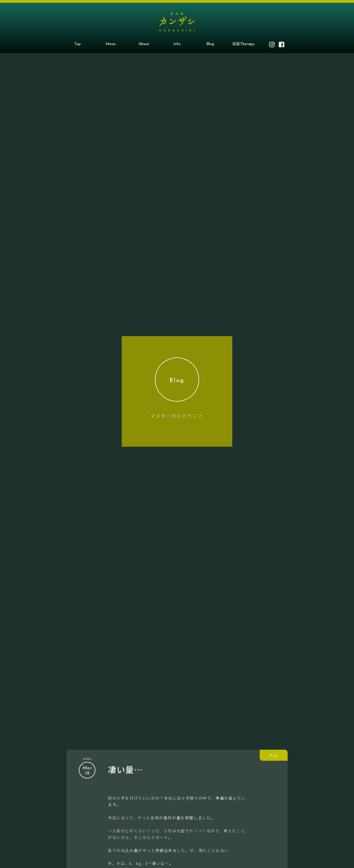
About (144, 44)
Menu (111, 44)
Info (177, 44)
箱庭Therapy (243, 44)
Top (77, 44)
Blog (210, 44)
